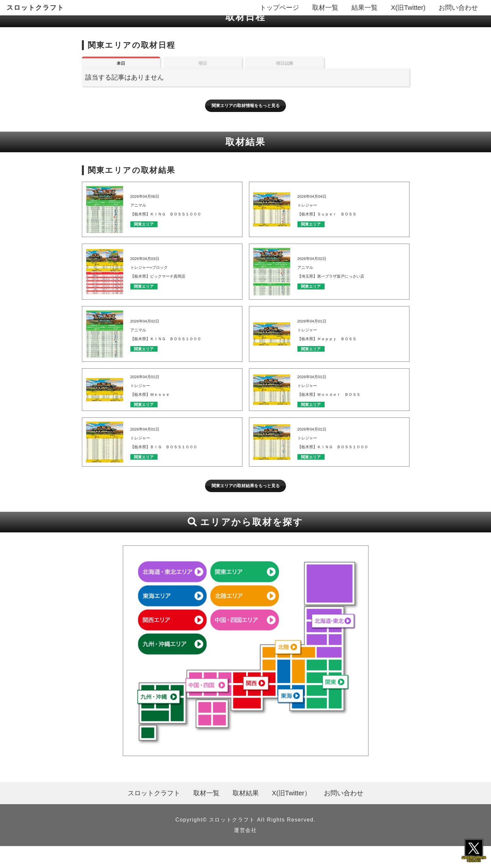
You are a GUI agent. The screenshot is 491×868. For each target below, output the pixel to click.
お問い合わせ (458, 8)
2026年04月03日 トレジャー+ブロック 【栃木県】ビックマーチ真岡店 (172, 278)
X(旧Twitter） (291, 815)
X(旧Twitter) (408, 8)
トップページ (279, 8)
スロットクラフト (35, 8)
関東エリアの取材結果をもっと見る (246, 505)
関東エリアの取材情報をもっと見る (246, 115)
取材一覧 (325, 8)
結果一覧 (365, 8)
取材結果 (246, 815)
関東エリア (151, 237)
